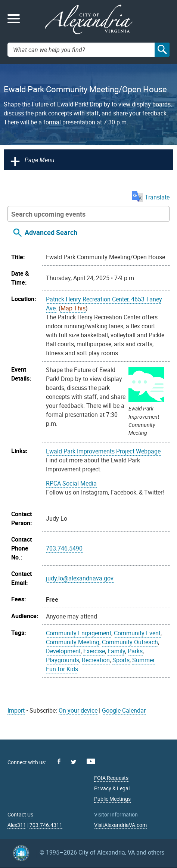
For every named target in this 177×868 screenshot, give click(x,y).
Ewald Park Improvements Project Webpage (103, 451)
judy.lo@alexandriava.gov (80, 578)
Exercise (94, 651)
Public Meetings (112, 799)
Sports (121, 660)
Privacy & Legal (112, 788)
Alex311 (17, 825)
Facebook (59, 761)
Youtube (91, 761)
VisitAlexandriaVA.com (120, 825)
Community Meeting (73, 642)
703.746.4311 (46, 825)
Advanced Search (51, 232)
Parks (135, 651)
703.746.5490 (64, 548)
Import (16, 710)
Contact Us (20, 814)
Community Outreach (130, 642)
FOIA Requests (111, 778)
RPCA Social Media (71, 483)
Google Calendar (124, 710)
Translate (151, 197)
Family (116, 651)
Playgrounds (63, 660)
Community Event (137, 633)
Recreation (96, 660)
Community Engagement (79, 633)
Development (63, 651)
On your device (78, 710)
